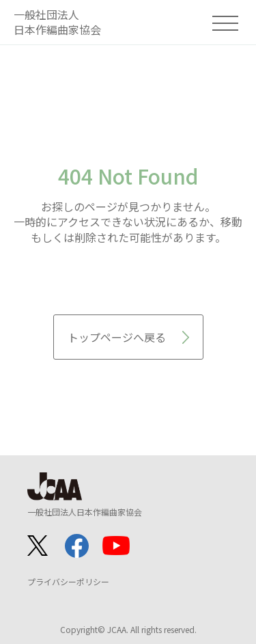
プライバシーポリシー (68, 581)
